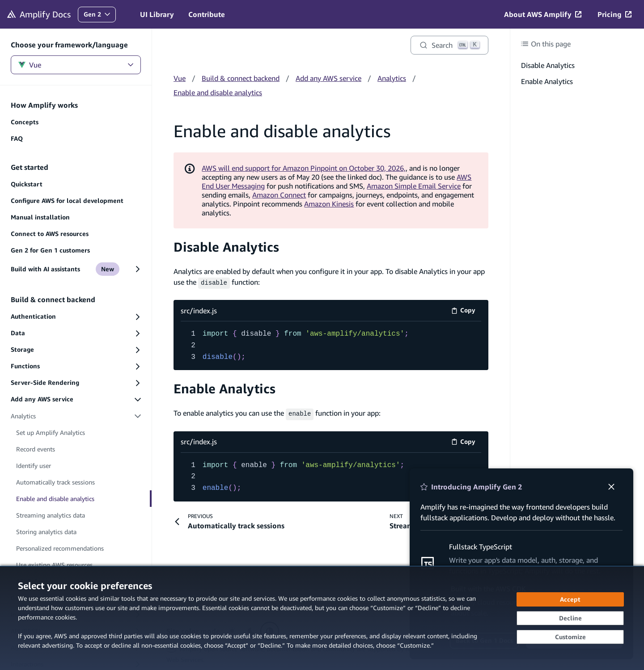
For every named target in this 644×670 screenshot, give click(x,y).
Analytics (392, 78)
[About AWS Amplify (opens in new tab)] (543, 14)
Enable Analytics (225, 388)
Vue (76, 65)
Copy (466, 311)
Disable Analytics (226, 247)
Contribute (207, 14)
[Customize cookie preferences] (570, 637)
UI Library (157, 14)
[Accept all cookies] (570, 599)
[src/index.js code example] (331, 345)
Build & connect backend (241, 78)
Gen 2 (100, 16)
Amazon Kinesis (329, 204)
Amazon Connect (279, 195)
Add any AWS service (328, 78)
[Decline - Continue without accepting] (570, 618)
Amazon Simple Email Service (414, 186)
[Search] (449, 45)
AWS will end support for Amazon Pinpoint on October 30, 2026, (304, 168)
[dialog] (322, 618)
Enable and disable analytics (218, 93)
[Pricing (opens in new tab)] (614, 14)
